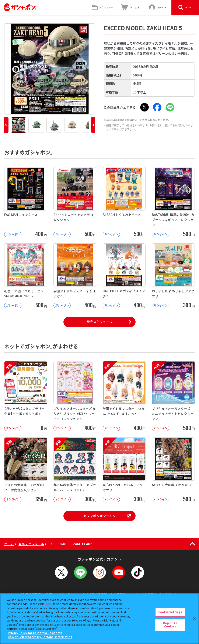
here (49, 604)
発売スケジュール (99, 322)
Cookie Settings (170, 612)
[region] (99, 619)
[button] (6, 125)
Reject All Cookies (170, 625)
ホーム (9, 544)
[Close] (194, 619)
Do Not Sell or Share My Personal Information (40, 637)
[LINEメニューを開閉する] (80, 572)
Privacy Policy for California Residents (35, 633)
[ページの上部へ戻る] (192, 544)
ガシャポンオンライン (107, 516)
